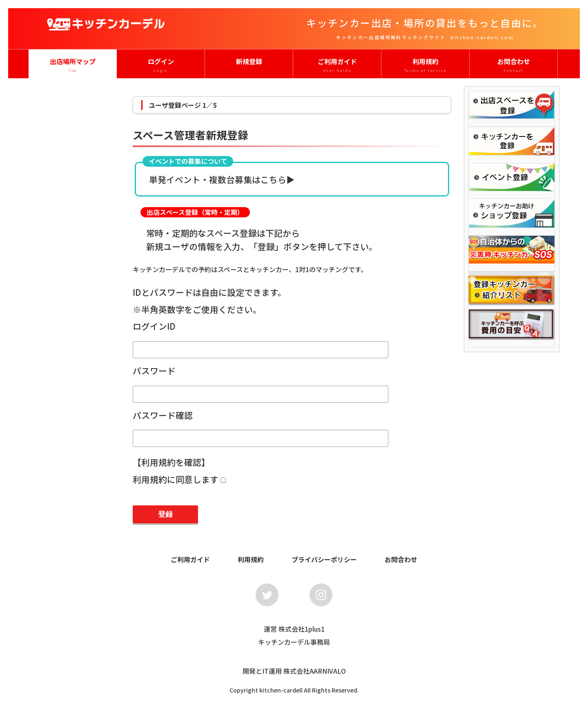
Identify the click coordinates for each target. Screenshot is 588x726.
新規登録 (249, 61)
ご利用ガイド (337, 65)
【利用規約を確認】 (171, 462)
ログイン (161, 65)
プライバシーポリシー (324, 559)
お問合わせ (513, 65)
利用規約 (425, 65)
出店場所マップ (73, 65)
